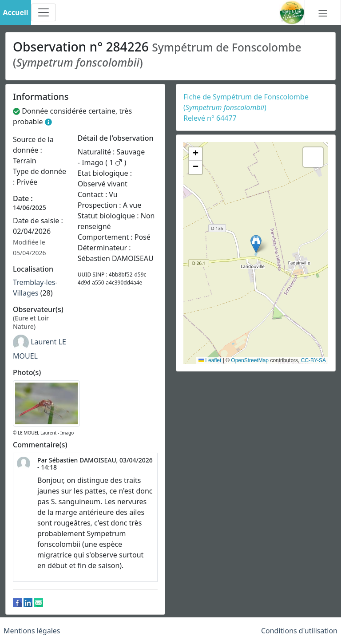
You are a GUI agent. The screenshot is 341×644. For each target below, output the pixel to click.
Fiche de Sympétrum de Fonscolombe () (246, 102)
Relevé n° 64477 (210, 118)
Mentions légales (32, 631)
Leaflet (210, 360)
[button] (256, 244)
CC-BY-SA (313, 360)
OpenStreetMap (250, 360)
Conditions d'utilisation (299, 631)
